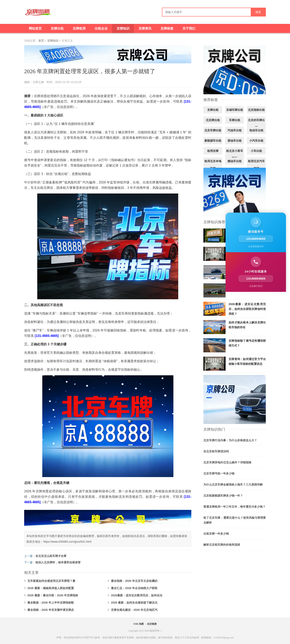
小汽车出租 (256, 141)
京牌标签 (167, 28)
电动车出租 (256, 130)
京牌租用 (79, 28)
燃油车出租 (235, 161)
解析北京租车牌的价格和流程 (222, 545)
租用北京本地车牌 (213, 165)
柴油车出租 (235, 141)
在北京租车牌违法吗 (216, 451)
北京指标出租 (256, 110)
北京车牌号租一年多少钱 (219, 473)
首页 (41, 41)
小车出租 (256, 151)
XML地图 (139, 624)
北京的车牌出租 (256, 124)
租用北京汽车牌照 (256, 165)
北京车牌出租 (213, 130)
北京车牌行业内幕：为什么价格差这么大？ (230, 440)
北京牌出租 (213, 120)
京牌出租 (57, 28)
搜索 (258, 12)
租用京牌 (213, 151)
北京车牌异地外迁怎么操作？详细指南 (227, 462)
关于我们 (189, 28)
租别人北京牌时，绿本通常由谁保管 (58, 562)
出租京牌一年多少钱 (216, 534)
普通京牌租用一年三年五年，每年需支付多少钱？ (234, 507)
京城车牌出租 (235, 110)
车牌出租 (235, 120)
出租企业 (101, 28)
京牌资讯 (145, 28)
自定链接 (152, 624)
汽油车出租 (235, 130)
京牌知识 (123, 28)
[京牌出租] (38, 14)
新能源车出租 (213, 141)
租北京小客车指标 (235, 154)
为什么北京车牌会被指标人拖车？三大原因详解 (233, 485)
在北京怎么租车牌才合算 (51, 556)
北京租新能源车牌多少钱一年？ (223, 496)
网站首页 (35, 28)
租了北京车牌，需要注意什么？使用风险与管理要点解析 (235, 520)
